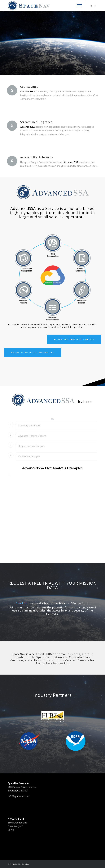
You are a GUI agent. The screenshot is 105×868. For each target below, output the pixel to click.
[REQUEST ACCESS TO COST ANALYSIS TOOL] (33, 352)
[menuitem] (78, 6)
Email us (21, 603)
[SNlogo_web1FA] (44, 6)
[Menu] (78, 6)
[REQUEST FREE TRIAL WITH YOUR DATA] (74, 339)
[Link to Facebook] (95, 6)
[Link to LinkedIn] (91, 6)
